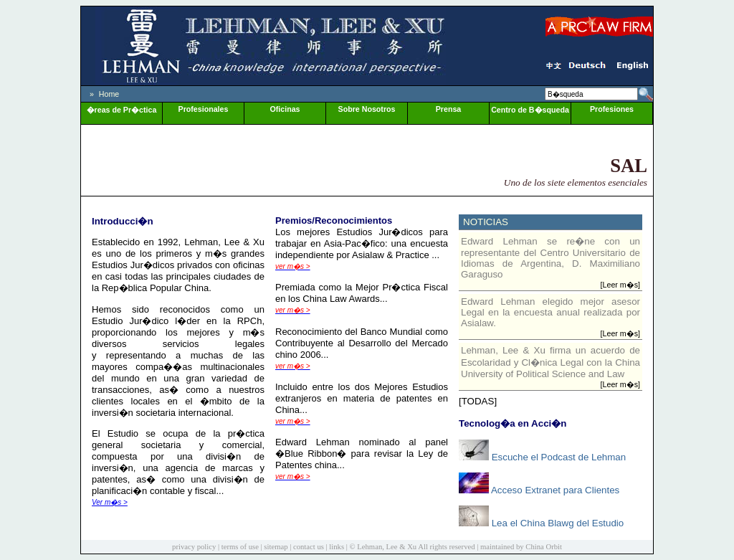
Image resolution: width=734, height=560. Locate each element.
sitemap (276, 547)
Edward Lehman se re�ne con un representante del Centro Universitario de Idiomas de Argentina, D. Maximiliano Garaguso (550, 258)
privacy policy (194, 547)
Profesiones (612, 109)
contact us (309, 547)
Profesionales (204, 109)
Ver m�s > (110, 502)
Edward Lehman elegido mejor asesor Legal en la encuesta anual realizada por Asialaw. (550, 312)
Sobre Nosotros (367, 109)
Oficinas (285, 109)
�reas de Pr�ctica (122, 110)
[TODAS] (478, 401)
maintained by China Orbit (521, 547)
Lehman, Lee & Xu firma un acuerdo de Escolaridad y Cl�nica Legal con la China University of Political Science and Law (550, 362)
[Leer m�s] (620, 285)
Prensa (449, 109)
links (337, 547)
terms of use (240, 547)
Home (109, 94)
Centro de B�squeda (530, 110)
